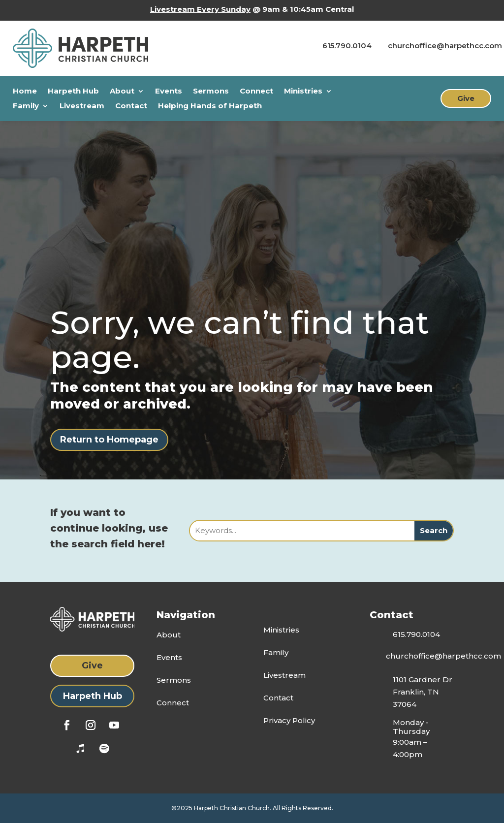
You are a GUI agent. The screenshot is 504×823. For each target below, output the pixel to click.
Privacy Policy (289, 720)
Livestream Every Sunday (200, 9)
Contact (131, 106)
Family (26, 106)
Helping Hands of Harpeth (210, 106)
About (122, 92)
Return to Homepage (109, 440)
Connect (256, 92)
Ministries (303, 92)
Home (25, 92)
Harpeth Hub (73, 92)
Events (169, 92)
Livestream (82, 106)
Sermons (211, 92)
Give (466, 98)
